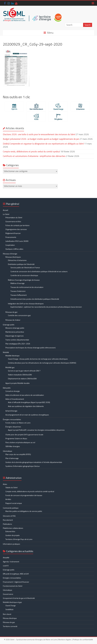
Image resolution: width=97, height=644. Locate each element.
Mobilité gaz (10, 367)
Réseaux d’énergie (10, 254)
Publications (7, 524)
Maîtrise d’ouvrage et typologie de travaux (24, 280)
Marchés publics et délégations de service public (24, 511)
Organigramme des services (16, 229)
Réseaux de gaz (11, 312)
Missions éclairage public (15, 328)
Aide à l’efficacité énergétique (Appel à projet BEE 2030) (29, 402)
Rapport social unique (14, 503)
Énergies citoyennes (13, 427)
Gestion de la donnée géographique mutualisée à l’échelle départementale (34, 462)
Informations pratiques (12, 544)
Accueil (6, 210)
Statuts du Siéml (11, 487)
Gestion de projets (13, 535)
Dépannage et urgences (15, 336)
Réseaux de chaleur (13, 320)
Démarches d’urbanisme (17, 260)
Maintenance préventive (15, 332)
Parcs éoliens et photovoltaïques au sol (20, 442)
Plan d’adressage (12, 458)
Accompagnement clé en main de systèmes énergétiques (27, 415)
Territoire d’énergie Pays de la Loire (19, 539)
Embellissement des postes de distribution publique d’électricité (35, 299)
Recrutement (8, 520)
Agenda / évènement (11, 562)
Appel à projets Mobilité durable (18, 383)
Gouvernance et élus (13, 221)
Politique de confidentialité (83, 639)
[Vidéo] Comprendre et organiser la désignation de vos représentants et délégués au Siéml (43, 144)
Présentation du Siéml (14, 217)
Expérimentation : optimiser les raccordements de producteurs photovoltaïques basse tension (46, 307)
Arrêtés (8, 499)
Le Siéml (6, 214)
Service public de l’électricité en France (25, 267)
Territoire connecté (10, 626)
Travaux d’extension (18, 291)
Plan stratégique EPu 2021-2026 (18, 344)
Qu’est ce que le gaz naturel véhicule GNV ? (24, 371)
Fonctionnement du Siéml (13, 586)
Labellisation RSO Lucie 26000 (17, 241)
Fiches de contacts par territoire (17, 225)
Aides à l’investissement (15, 399)
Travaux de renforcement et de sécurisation (27, 287)
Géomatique (8, 451)
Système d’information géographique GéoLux (23, 466)
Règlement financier (13, 233)
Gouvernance (8, 594)
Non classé (7, 614)
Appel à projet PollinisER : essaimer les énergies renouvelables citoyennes (36, 430)
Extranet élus (10, 531)
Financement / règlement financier (16, 582)
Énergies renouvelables (12, 419)
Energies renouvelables (12, 578)
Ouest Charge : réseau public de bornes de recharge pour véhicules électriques (38, 359)
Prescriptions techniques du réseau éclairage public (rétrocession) (30, 348)
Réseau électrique (10, 618)
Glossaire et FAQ (9, 516)
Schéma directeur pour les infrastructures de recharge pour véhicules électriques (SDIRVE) (42, 363)
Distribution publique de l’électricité (21, 264)
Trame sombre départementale (17, 340)
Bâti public (7, 388)
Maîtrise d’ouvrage (18, 283)
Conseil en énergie (13, 391)
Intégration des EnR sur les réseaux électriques (26, 304)
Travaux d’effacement (19, 295)
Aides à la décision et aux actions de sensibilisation (25, 395)
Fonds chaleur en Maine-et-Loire (18, 423)
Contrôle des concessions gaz (19, 315)
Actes (5, 484)
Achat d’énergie (11, 411)
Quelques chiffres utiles (14, 249)
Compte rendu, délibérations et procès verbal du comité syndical (31, 152)
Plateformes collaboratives (13, 528)
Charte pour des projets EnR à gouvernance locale (24, 435)
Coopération (10, 245)
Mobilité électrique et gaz (12, 602)
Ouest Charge (11, 605)
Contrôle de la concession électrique (24, 275)
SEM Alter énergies (13, 446)
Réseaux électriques (13, 257)
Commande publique (11, 508)
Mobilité (6, 352)
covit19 (6, 566)
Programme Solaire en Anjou (16, 438)
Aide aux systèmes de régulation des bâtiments (26, 406)
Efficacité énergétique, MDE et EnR (16, 574)
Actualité (6, 558)
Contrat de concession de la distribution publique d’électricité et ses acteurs (39, 271)
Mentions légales (65, 639)
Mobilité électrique (12, 356)
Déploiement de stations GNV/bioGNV (22, 379)
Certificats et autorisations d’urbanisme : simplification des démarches (34, 156)
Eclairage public (9, 325)
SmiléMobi (9, 609)
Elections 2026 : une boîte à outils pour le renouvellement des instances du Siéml (39, 134)
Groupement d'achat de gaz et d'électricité (19, 598)
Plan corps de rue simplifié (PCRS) (18, 454)
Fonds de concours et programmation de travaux (24, 495)
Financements (11, 237)
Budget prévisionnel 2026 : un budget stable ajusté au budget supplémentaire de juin (41, 139)
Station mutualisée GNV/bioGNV (20, 375)
